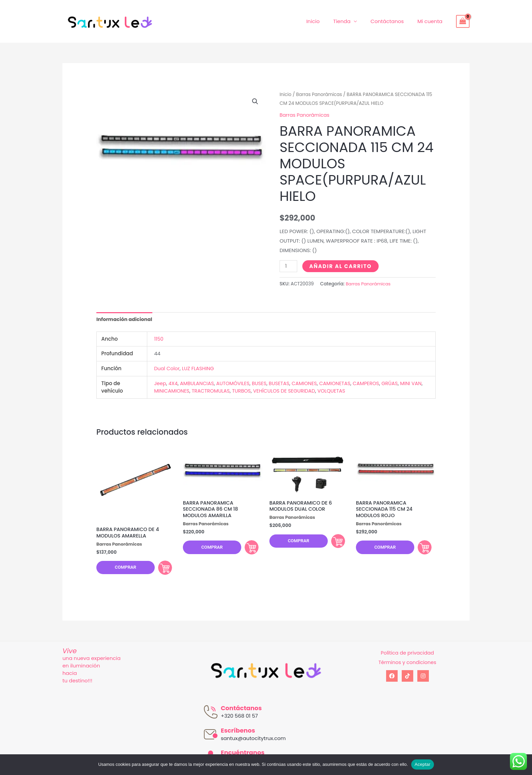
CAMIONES (310, 383)
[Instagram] (423, 679)
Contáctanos (392, 21)
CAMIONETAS (341, 383)
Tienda (350, 21)
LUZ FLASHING (199, 369)
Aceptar (423, 764)
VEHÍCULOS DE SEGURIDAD (301, 391)
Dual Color (167, 369)
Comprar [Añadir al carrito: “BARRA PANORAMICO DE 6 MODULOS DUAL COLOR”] (334, 543)
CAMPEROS (373, 383)
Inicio (325, 21)
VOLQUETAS (351, 391)
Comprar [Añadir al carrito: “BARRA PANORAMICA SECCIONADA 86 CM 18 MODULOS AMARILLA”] (247, 549)
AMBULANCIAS (198, 383)
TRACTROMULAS (226, 391)
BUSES (263, 383)
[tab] (125, 319)
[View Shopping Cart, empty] (463, 21)
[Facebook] (392, 679)
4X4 (174, 383)
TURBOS (257, 391)
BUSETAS (283, 383)
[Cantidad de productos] (289, 266)
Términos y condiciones (407, 665)
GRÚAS (398, 383)
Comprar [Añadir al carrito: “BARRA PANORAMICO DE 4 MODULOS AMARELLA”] (161, 569)
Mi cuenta (432, 21)
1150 (159, 339)
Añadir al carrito (341, 266)
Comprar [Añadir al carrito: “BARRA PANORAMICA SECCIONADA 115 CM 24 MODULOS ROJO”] (420, 549)
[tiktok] (407, 679)
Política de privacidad (407, 656)
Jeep (160, 383)
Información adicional (125, 319)
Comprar (123, 569)
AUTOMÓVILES (236, 383)
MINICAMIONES (185, 391)
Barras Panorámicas (320, 94)
